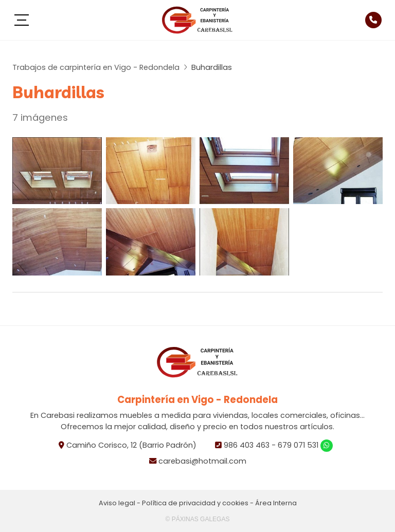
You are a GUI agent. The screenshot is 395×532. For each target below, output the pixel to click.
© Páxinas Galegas (198, 519)
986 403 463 (247, 445)
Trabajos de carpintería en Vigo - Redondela (96, 67)
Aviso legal (117, 503)
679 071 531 (298, 445)
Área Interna (276, 503)
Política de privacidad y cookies (195, 503)
